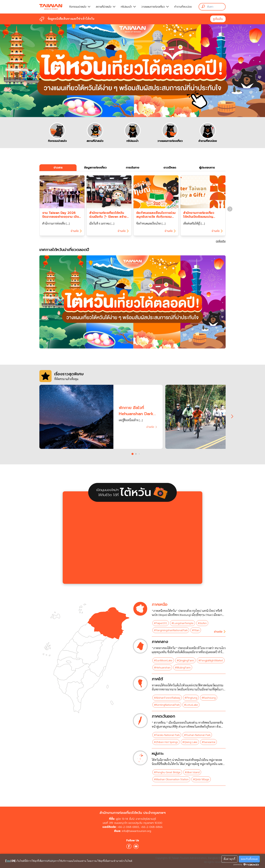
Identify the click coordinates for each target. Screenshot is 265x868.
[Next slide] (230, 209)
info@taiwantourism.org (136, 831)
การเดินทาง (133, 168)
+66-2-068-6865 (128, 827)
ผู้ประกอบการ (207, 168)
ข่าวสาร (58, 168)
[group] (57, 133)
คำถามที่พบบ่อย (183, 7)
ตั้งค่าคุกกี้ (229, 859)
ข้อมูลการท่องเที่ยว (95, 168)
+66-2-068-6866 (152, 827)
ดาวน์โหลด (170, 168)
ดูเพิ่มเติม (218, 19)
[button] (132, 454)
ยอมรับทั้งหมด (249, 859)
